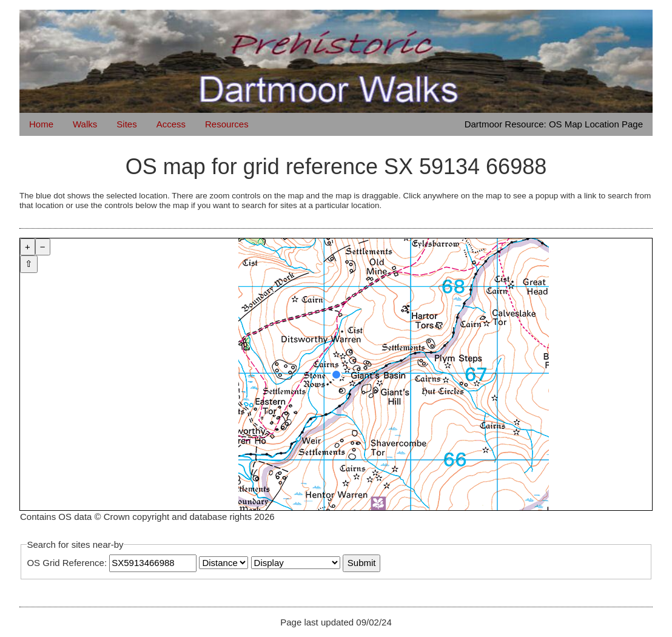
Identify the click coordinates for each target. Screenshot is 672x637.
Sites (126, 124)
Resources (227, 124)
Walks (85, 124)
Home (41, 124)
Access (171, 124)
